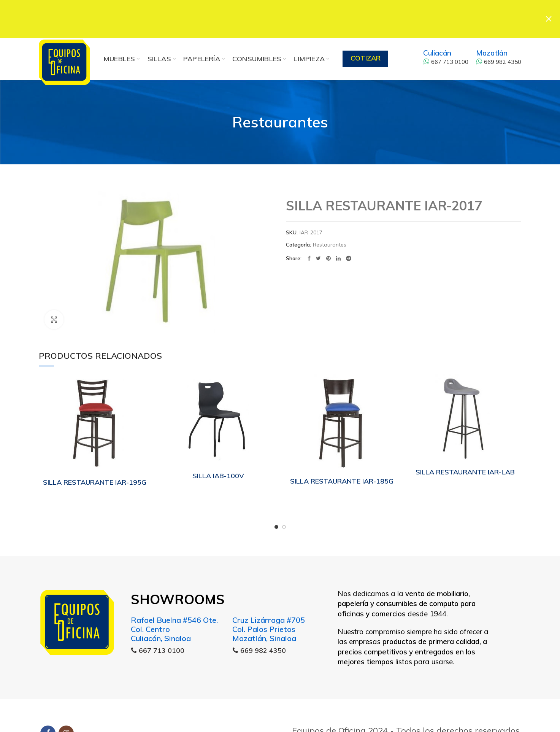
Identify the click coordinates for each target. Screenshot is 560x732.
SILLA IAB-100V (218, 460)
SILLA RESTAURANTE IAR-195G (95, 466)
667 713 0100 (446, 46)
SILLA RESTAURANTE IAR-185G (342, 465)
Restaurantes (280, 106)
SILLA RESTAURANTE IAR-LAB (465, 456)
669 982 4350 (499, 46)
